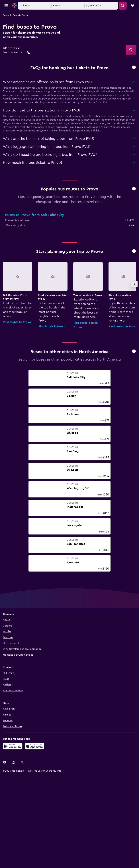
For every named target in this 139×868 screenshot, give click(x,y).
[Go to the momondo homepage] (24, 5)
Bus (23, 114)
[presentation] (134, 126)
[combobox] (10, 52)
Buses (6, 15)
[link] (5, 821)
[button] (6, 6)
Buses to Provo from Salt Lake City (35, 274)
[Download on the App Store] (34, 805)
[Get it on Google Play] (13, 805)
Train (10, 114)
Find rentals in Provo (123, 385)
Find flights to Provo (17, 381)
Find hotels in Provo (52, 385)
